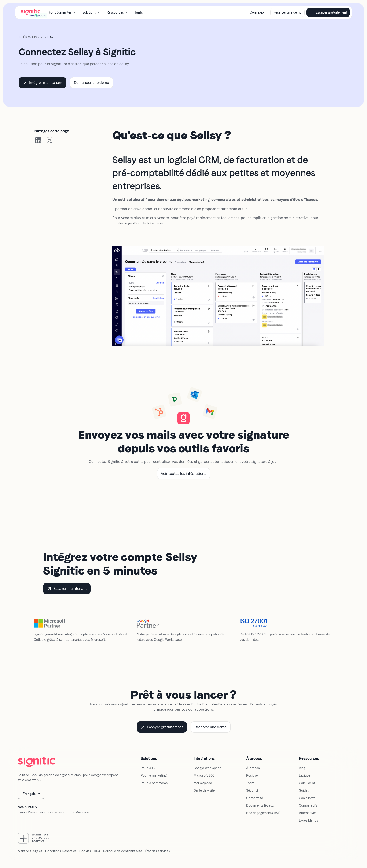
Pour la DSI (149, 768)
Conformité (255, 798)
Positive (252, 775)
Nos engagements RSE (263, 813)
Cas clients (307, 798)
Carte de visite (204, 790)
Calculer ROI (308, 783)
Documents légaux (260, 805)
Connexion (258, 12)
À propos (253, 768)
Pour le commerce (154, 783)
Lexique (305, 775)
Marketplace (203, 783)
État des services (157, 851)
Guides (304, 790)
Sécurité (252, 790)
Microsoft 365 (204, 775)
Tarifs (139, 12)
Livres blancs (308, 820)
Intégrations (29, 37)
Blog (302, 768)
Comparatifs (308, 805)
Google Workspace (207, 768)
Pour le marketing (154, 775)
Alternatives (308, 813)
